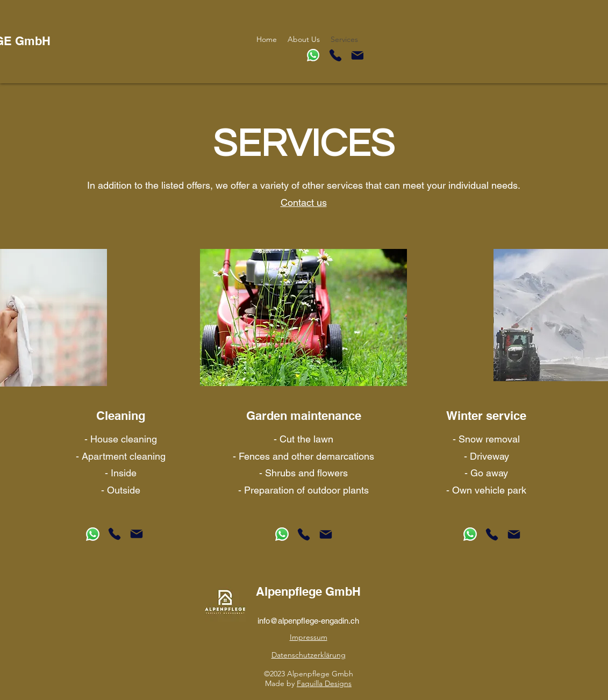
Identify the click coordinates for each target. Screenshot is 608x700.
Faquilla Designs (324, 683)
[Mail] (357, 55)
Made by (281, 683)
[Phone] (335, 55)
